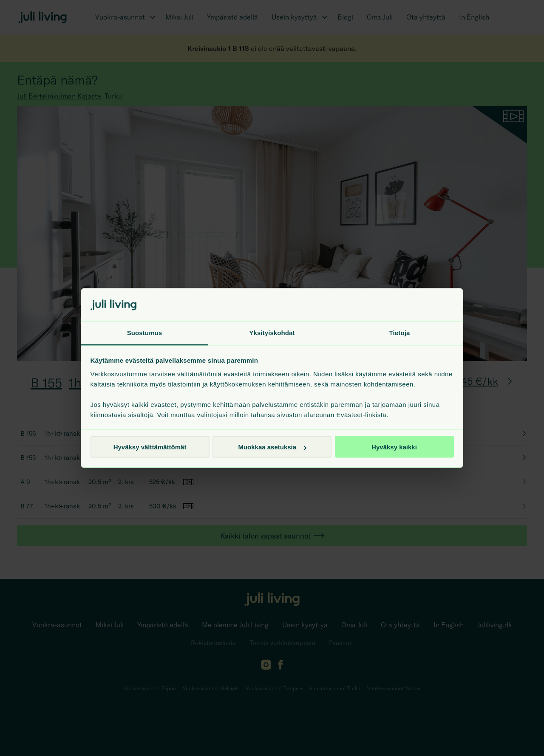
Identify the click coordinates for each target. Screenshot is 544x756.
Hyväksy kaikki (394, 447)
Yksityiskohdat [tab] (272, 332)
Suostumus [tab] (145, 332)
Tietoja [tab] (400, 332)
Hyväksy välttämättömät (150, 447)
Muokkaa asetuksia (272, 447)
